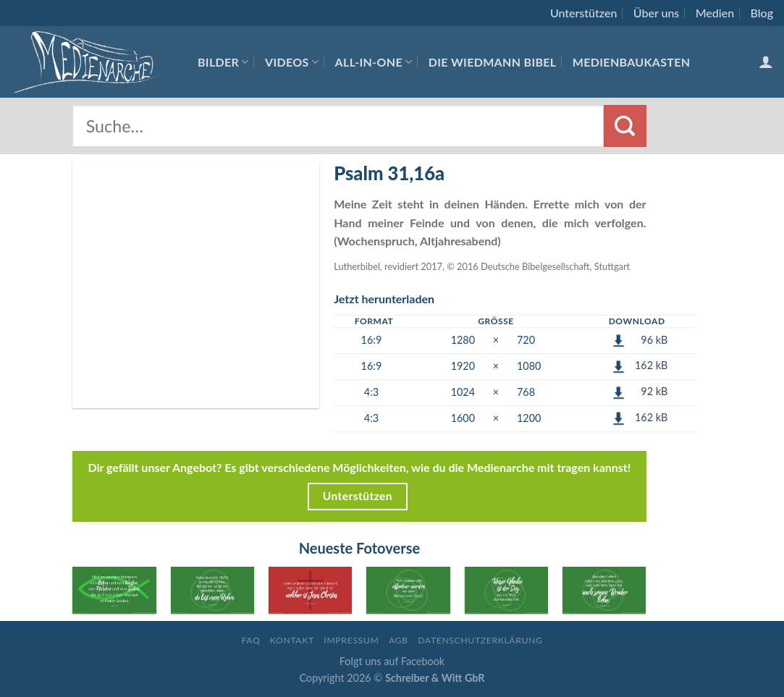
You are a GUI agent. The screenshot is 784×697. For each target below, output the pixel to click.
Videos (292, 62)
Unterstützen (583, 13)
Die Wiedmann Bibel (493, 62)
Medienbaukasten (632, 62)
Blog (762, 13)
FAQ (250, 640)
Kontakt (292, 640)
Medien (715, 13)
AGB (399, 640)
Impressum (351, 640)
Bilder (223, 62)
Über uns (657, 13)
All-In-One (374, 62)
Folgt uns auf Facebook (392, 661)
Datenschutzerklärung (480, 640)
